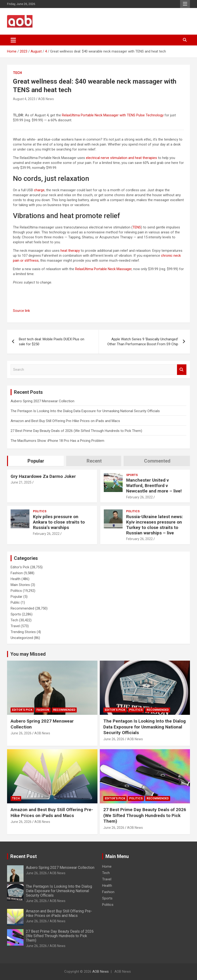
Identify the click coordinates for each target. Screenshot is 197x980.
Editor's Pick (20, 567)
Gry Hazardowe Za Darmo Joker (43, 476)
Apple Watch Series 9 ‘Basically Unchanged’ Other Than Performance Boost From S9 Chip (143, 342)
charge (39, 190)
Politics (40, 511)
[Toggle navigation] (13, 40)
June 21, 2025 (21, 482)
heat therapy (70, 251)
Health (16, 579)
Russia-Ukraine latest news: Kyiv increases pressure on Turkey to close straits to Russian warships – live (155, 525)
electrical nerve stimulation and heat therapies (121, 158)
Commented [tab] (157, 461)
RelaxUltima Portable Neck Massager (103, 269)
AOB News (46, 99)
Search (182, 370)
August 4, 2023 (24, 99)
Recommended (22, 608)
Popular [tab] (36, 461)
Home (107, 866)
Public (15, 602)
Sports (132, 475)
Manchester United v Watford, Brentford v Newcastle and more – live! (154, 486)
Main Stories (20, 585)
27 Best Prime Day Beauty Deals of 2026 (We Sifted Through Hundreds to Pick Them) (76, 431)
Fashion (17, 573)
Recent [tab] (94, 461)
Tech (17, 73)
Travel (15, 626)
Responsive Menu (185, 4)
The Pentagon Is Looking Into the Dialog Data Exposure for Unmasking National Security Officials (85, 411)
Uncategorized (22, 638)
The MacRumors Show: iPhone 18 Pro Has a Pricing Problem (57, 441)
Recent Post (24, 856)
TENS (137, 227)
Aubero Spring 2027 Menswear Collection (42, 401)
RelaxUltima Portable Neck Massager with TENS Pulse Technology (113, 115)
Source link (21, 311)
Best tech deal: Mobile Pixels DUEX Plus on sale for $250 (52, 342)
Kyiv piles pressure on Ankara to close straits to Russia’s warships (59, 522)
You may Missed (28, 654)
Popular (16, 597)
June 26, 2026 (21, 733)
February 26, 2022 (139, 497)
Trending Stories (23, 632)
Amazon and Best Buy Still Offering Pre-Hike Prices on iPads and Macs (65, 421)
